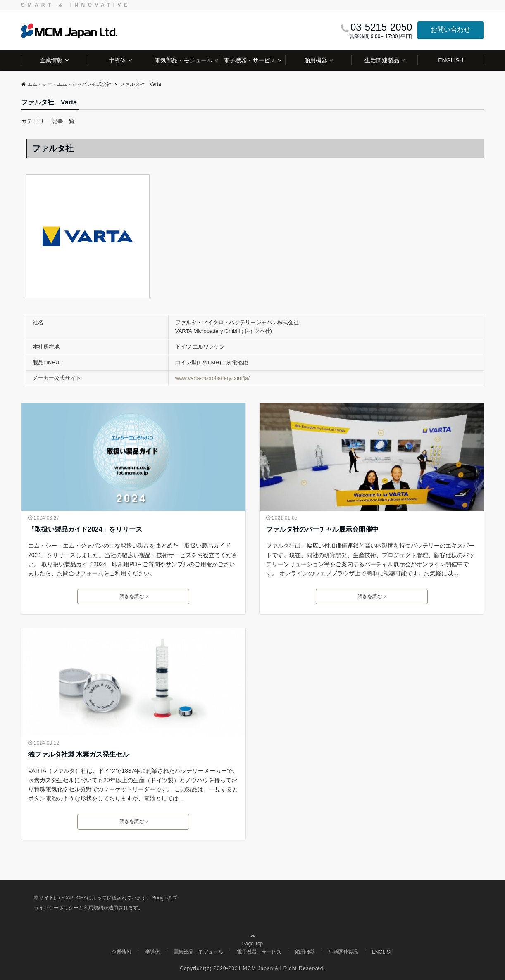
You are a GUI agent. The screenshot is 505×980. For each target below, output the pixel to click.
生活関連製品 (382, 60)
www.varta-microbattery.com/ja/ (212, 378)
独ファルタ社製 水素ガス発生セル (79, 754)
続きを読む (133, 596)
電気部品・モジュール (183, 60)
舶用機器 (316, 60)
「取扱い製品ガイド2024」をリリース (85, 529)
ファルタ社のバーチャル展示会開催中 (322, 529)
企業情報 (51, 60)
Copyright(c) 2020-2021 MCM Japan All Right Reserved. (252, 968)
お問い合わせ (450, 30)
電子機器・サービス (250, 60)
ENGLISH (451, 60)
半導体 (117, 60)
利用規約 (93, 908)
